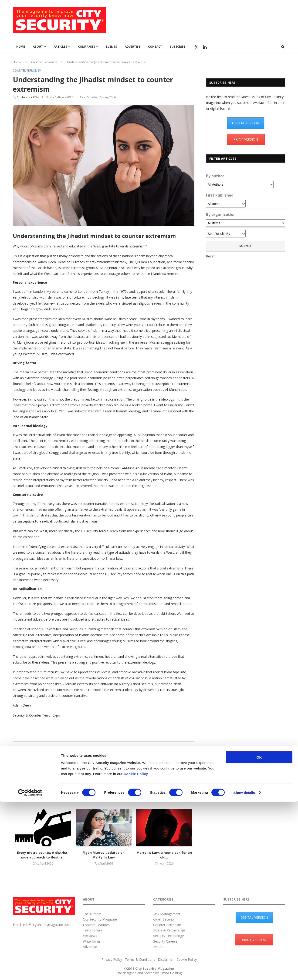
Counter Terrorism (44, 62)
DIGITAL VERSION (246, 123)
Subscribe (178, 47)
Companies (86, 47)
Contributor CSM (28, 97)
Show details (244, 971)
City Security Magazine (100, 919)
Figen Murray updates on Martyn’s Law (104, 855)
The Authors (92, 914)
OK (259, 936)
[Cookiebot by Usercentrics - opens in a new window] (30, 971)
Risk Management (167, 914)
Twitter (196, 47)
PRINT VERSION (246, 139)
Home (21, 47)
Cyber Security (164, 919)
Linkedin (205, 47)
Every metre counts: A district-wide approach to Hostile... (43, 855)
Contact (155, 47)
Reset (210, 256)
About (38, 47)
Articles (60, 47)
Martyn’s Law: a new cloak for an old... (164, 855)
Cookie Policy (136, 952)
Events (111, 47)
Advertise (132, 47)
